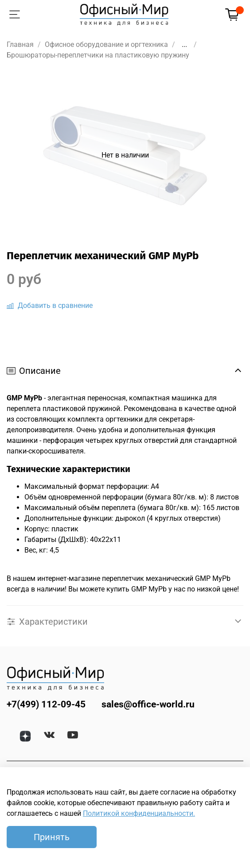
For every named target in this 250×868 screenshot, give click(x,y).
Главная (20, 44)
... (184, 45)
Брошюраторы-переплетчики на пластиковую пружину (98, 55)
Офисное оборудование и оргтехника (106, 44)
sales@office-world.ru (148, 704)
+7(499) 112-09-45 (46, 704)
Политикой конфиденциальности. (139, 813)
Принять (52, 837)
